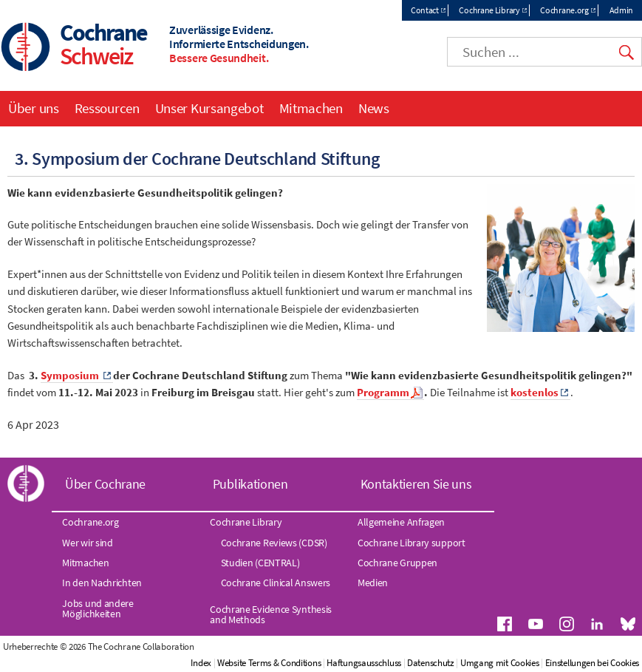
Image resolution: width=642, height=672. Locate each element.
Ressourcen (107, 108)
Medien (373, 583)
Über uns (34, 108)
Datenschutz (431, 663)
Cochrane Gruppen (397, 563)
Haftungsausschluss (364, 663)
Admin (622, 10)
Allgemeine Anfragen (401, 522)
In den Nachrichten (102, 583)
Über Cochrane (105, 484)
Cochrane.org (564, 10)
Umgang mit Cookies (500, 663)
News (374, 108)
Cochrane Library (489, 10)
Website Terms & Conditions (269, 663)
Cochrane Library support (412, 543)
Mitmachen (311, 108)
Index (201, 663)
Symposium (71, 376)
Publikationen (250, 484)
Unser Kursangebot (209, 108)
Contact (425, 10)
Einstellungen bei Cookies (593, 663)
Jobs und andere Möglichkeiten (98, 608)
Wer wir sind (87, 543)
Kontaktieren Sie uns (416, 484)
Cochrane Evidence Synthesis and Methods (271, 614)
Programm (383, 393)
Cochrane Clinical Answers (276, 583)
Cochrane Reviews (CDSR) (274, 543)
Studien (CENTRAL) (260, 563)
